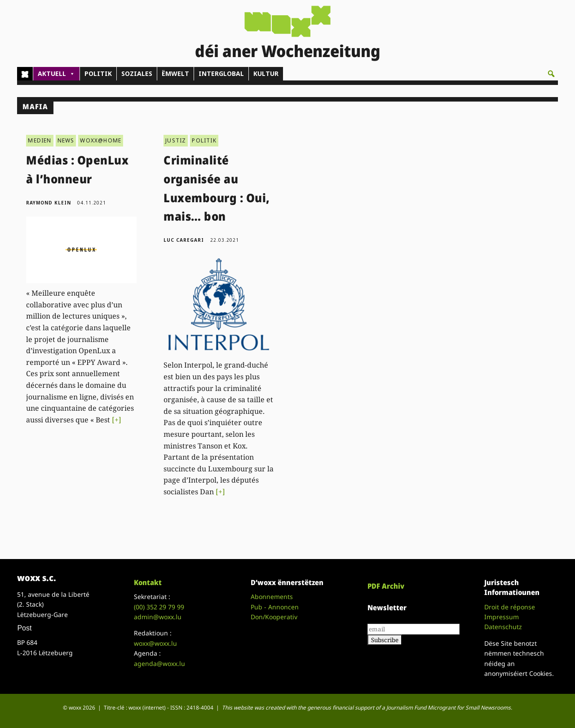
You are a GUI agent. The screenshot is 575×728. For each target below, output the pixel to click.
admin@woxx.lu (158, 617)
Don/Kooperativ (274, 617)
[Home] (25, 74)
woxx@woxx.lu (155, 643)
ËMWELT (175, 73)
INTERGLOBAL (221, 73)
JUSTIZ (176, 140)
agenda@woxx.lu (159, 664)
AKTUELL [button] (56, 74)
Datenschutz (503, 627)
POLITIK (98, 73)
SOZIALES (137, 73)
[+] (117, 420)
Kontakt (148, 582)
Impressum (502, 617)
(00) (159, 607)
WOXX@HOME (101, 140)
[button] (551, 74)
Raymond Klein (49, 203)
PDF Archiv (386, 586)
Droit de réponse (510, 607)
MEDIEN (40, 140)
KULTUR (266, 73)
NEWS (66, 140)
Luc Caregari (184, 240)
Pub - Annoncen (275, 607)
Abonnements (272, 597)
